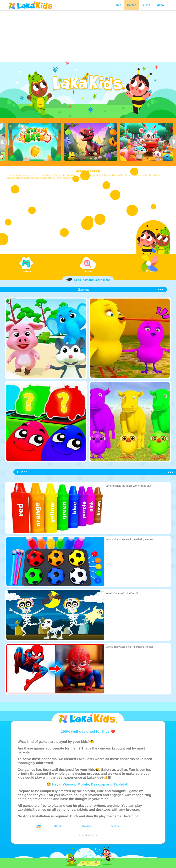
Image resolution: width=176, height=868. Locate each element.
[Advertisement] (88, 36)
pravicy (86, 826)
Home (117, 5)
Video (160, 5)
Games (132, 5)
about (57, 826)
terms (115, 826)
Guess (146, 5)
